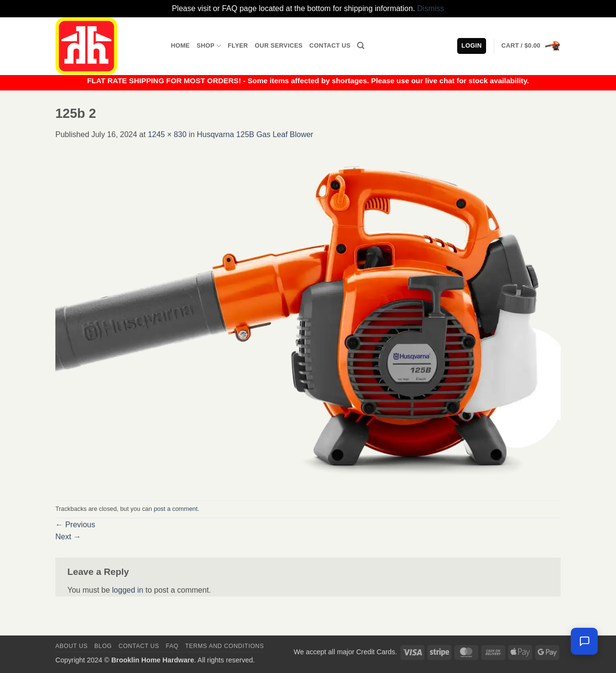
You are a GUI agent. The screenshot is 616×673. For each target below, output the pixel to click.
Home (180, 45)
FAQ (172, 646)
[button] (531, 46)
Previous (75, 525)
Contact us (139, 646)
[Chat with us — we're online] (584, 641)
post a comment (175, 509)
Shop (209, 46)
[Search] (361, 46)
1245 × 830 (167, 134)
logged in (128, 590)
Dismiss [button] (431, 8)
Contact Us (330, 45)
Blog (103, 646)
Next (68, 537)
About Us (71, 646)
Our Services (279, 45)
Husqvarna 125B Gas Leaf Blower (255, 134)
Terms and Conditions (225, 646)
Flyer (238, 45)
